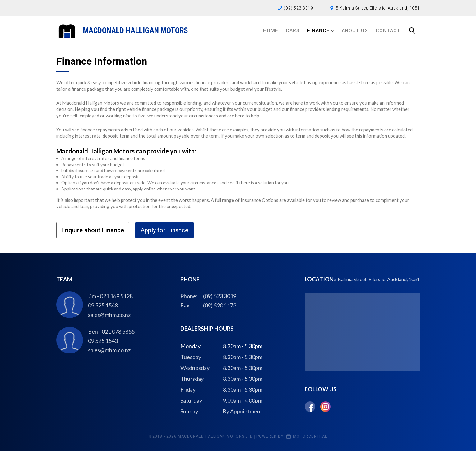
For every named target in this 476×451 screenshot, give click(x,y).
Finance (321, 31)
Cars (293, 31)
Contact (388, 31)
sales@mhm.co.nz (109, 315)
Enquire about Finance (93, 230)
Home (271, 31)
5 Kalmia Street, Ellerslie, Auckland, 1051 (378, 8)
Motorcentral (307, 436)
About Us (355, 31)
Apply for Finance (164, 230)
